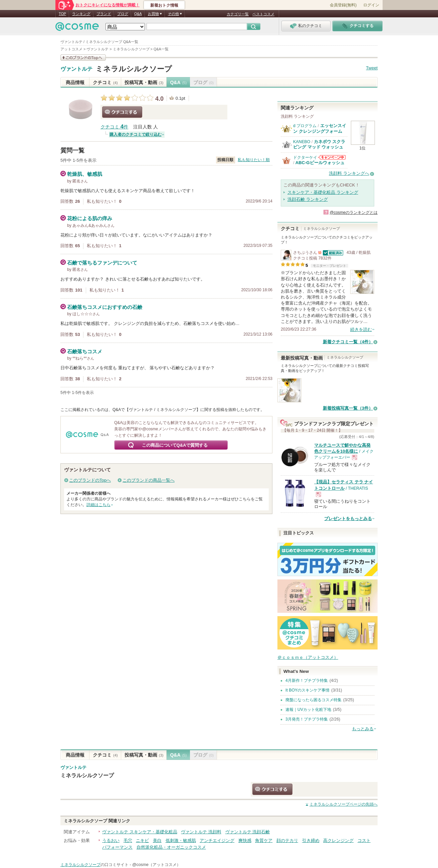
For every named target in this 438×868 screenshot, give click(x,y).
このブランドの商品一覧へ (149, 480)
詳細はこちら (98, 505)
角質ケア (264, 840)
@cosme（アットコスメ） (156, 865)
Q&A (138, 14)
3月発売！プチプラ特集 (307, 719)
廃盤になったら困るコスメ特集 (313, 700)
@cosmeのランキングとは (354, 212)
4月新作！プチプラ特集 (307, 681)
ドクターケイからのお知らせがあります (332, 157)
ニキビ (142, 840)
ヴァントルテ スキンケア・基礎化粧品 (140, 832)
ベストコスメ (263, 14)
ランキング (81, 14)
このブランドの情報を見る (83, 58)
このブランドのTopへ (90, 480)
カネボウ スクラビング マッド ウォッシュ (319, 144)
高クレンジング (338, 840)
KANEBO (302, 142)
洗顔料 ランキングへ (349, 173)
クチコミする (122, 112)
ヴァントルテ (76, 69)
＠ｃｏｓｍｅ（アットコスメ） (308, 657)
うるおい (111, 840)
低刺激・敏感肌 (181, 840)
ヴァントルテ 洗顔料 (201, 832)
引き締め (311, 840)
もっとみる (363, 729)
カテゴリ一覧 (238, 14)
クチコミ (105, 82)
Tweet (372, 68)
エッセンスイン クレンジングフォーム (320, 128)
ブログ (123, 14)
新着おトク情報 (164, 5)
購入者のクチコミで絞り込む (136, 134)
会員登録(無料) (343, 5)
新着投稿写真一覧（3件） (348, 408)
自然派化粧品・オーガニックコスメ (171, 847)
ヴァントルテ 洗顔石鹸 (248, 832)
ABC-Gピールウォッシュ (320, 163)
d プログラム (305, 126)
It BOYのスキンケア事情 (307, 690)
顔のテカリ (287, 840)
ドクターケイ (305, 157)
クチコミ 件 (114, 127)
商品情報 (75, 82)
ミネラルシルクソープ (134, 69)
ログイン (371, 5)
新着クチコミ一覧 (348, 342)
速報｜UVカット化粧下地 (308, 710)
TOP (62, 14)
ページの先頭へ (344, 804)
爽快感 (245, 840)
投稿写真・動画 (144, 82)
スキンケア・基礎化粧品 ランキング (323, 192)
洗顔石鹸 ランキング (308, 199)
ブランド (104, 14)
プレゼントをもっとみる (348, 519)
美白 (157, 840)
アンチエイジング (217, 840)
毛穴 (128, 840)
